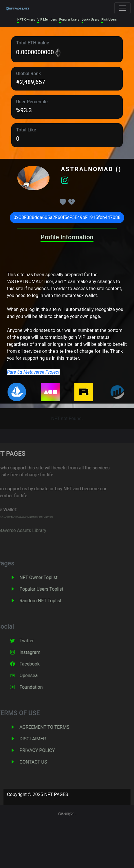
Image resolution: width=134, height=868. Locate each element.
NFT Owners (26, 20)
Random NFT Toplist (50, 601)
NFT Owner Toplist (48, 577)
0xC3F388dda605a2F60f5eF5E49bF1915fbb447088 (67, 217)
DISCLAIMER (42, 739)
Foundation (41, 687)
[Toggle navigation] (122, 8)
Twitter (36, 641)
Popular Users (69, 20)
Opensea (38, 676)
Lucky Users (90, 20)
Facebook (39, 664)
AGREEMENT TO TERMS (54, 727)
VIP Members (47, 20)
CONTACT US (43, 762)
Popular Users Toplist (51, 589)
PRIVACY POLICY (47, 750)
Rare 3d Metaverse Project (33, 372)
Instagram (39, 652)
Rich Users (109, 20)
